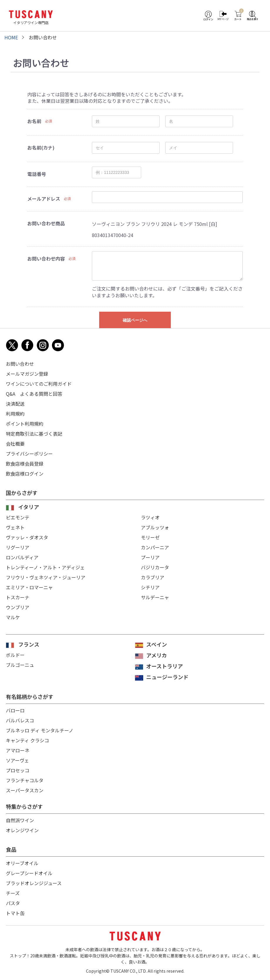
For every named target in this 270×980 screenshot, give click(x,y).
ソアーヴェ (17, 760)
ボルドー (15, 655)
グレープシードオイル (29, 873)
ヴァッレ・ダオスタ (27, 537)
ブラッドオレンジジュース (34, 883)
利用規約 (15, 414)
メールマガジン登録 (27, 374)
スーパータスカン (25, 790)
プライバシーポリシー (29, 454)
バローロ (15, 710)
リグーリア (18, 547)
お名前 (34, 121)
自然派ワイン (20, 820)
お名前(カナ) (41, 147)
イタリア (29, 507)
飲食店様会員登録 (25, 464)
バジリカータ (155, 567)
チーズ (13, 893)
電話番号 (37, 174)
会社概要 (15, 444)
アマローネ (18, 750)
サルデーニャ (155, 597)
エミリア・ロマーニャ (29, 587)
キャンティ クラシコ (27, 740)
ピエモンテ (18, 517)
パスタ (13, 903)
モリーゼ (150, 537)
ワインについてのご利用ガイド (39, 384)
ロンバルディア (22, 557)
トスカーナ (18, 597)
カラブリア (153, 577)
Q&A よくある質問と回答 (34, 394)
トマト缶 (15, 913)
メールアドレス (44, 199)
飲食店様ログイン (25, 474)
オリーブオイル (22, 863)
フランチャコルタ (25, 780)
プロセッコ (18, 770)
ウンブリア (18, 607)
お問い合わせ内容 (46, 259)
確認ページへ (135, 320)
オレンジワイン (22, 830)
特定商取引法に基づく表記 (34, 434)
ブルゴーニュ (20, 665)
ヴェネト (15, 527)
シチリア (150, 587)
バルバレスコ (20, 720)
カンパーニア (155, 547)
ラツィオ (150, 517)
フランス (29, 644)
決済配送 (15, 404)
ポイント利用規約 (25, 424)
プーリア (150, 557)
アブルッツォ (155, 527)
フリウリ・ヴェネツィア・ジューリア (46, 577)
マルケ (13, 617)
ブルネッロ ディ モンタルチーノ (40, 730)
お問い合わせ (20, 364)
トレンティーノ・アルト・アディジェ (45, 567)
